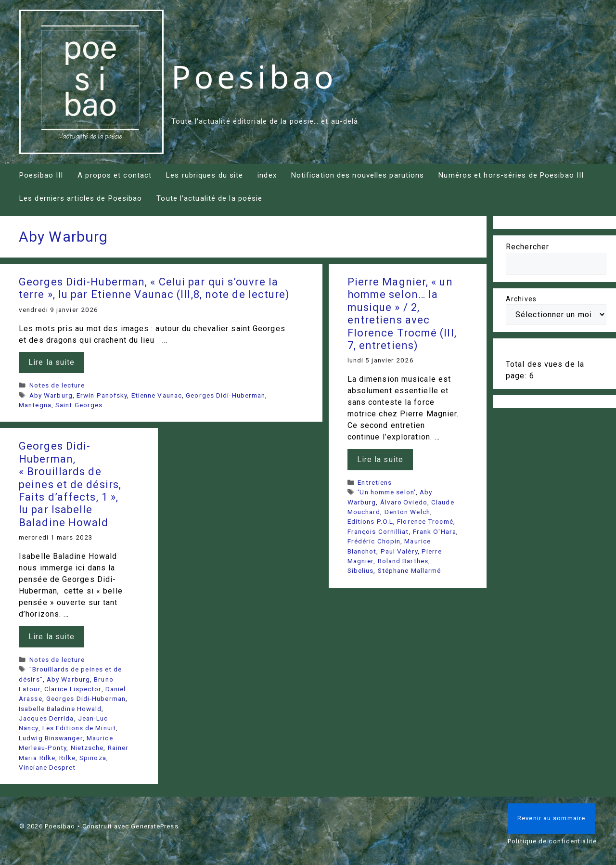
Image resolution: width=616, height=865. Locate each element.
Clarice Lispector (73, 689)
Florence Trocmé (425, 521)
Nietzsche (87, 748)
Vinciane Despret (47, 767)
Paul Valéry (399, 551)
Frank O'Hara (435, 531)
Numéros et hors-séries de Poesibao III (511, 175)
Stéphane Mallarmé (410, 570)
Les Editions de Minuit (79, 728)
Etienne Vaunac (157, 395)
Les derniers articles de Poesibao (81, 198)
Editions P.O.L (370, 521)
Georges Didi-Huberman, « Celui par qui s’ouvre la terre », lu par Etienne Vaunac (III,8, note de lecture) (154, 288)
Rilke (67, 758)
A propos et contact (115, 175)
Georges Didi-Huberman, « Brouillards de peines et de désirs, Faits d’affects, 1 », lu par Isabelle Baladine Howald (70, 484)
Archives (521, 299)
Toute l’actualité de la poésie (209, 198)
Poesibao (254, 76)
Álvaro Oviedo (404, 502)
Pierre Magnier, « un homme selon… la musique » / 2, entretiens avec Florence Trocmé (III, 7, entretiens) (402, 314)
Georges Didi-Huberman (225, 395)
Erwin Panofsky (102, 395)
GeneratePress (154, 826)
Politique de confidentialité (552, 841)
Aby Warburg (51, 395)
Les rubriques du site (205, 175)
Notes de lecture (57, 385)
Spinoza (93, 758)
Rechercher (527, 247)
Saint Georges (79, 405)
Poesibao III (41, 175)
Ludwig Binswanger (51, 738)
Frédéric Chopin (374, 541)
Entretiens (375, 482)
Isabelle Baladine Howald (60, 709)
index (267, 175)
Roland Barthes (403, 561)
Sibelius (361, 570)
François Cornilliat (378, 531)
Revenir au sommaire (551, 818)
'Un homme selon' (387, 492)
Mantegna (35, 405)
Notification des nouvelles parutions (358, 175)
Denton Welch (407, 512)
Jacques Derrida (46, 718)
